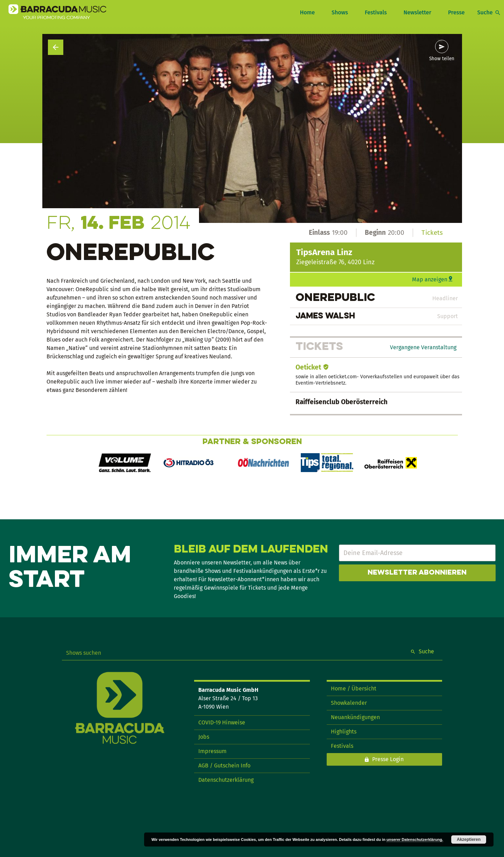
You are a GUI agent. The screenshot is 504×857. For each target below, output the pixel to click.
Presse (456, 12)
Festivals (376, 12)
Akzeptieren (469, 840)
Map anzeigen (430, 279)
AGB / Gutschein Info (224, 765)
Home (307, 12)
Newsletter (417, 12)
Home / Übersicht (354, 689)
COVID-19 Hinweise (222, 722)
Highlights (344, 732)
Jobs (204, 737)
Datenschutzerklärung (226, 780)
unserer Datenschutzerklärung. (415, 840)
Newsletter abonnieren (417, 573)
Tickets (432, 233)
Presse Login (388, 759)
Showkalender (349, 703)
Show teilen (442, 59)
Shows (340, 12)
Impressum (212, 751)
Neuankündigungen (355, 717)
